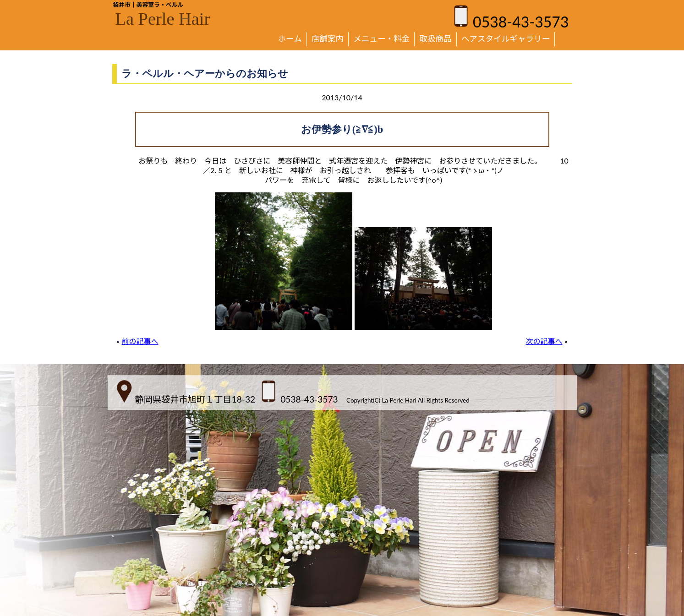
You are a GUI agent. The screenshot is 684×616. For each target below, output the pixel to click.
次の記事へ (544, 341)
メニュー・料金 (381, 39)
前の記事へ (140, 341)
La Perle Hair (163, 19)
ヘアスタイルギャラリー (506, 39)
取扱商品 (435, 39)
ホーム (290, 39)
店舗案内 (328, 39)
